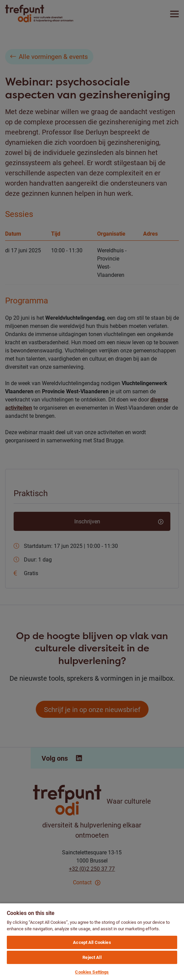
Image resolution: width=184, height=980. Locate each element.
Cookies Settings (92, 972)
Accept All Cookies (92, 942)
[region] (92, 941)
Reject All (92, 957)
